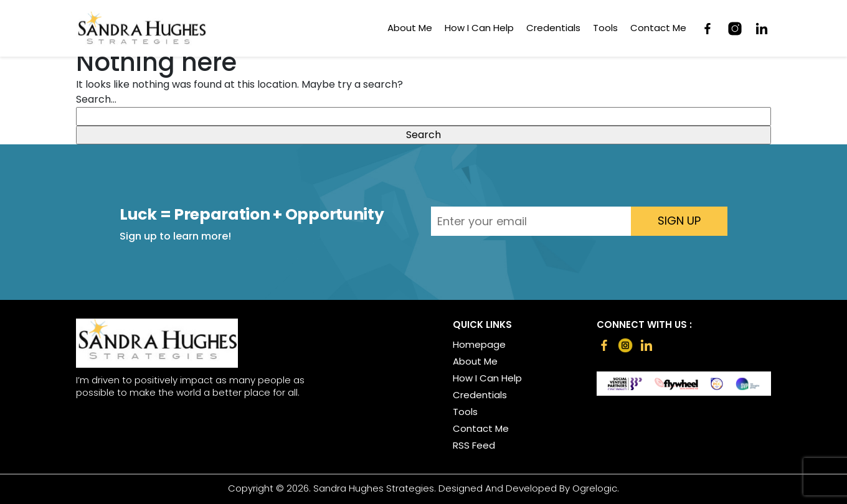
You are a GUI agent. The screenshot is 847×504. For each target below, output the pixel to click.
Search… (96, 99)
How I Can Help (479, 28)
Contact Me (658, 28)
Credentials (553, 28)
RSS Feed (474, 446)
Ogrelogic (595, 488)
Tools (605, 28)
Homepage (479, 345)
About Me (410, 28)
